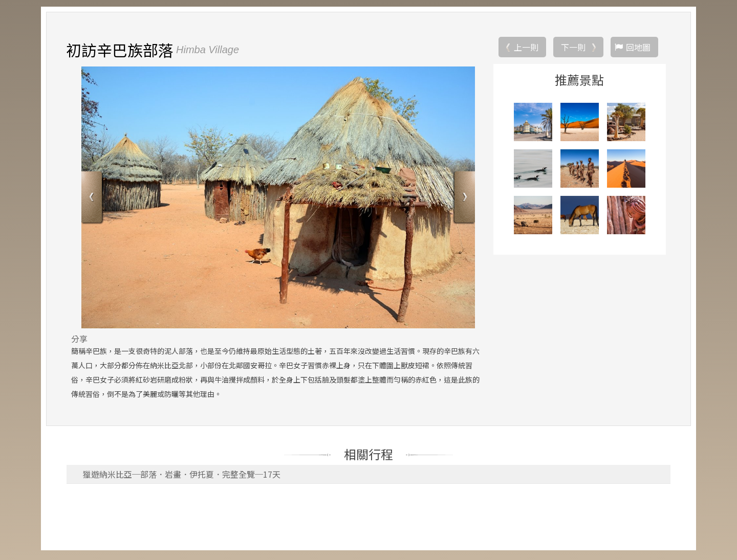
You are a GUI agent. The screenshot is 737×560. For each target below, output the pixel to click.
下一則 (573, 49)
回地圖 (638, 49)
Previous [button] (93, 200)
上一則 (526, 49)
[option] (278, 199)
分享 (79, 340)
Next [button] (463, 200)
